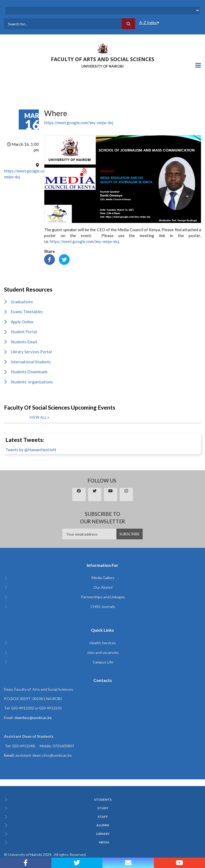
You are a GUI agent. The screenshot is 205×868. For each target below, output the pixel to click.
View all (38, 417)
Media (104, 842)
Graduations (22, 302)
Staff (103, 817)
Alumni (103, 825)
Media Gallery (103, 578)
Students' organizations (32, 382)
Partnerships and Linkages (103, 597)
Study (103, 808)
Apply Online (22, 322)
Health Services (103, 643)
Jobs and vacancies (103, 652)
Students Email (24, 342)
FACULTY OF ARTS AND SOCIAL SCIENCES (103, 59)
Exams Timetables (27, 312)
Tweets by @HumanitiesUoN (31, 450)
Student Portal (24, 332)
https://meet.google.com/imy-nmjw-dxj (79, 123)
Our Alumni (103, 587)
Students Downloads (29, 372)
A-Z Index (149, 22)
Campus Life (103, 662)
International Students (31, 362)
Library (103, 834)
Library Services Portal (31, 352)
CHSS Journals (103, 606)
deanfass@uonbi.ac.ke (33, 718)
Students (103, 800)
